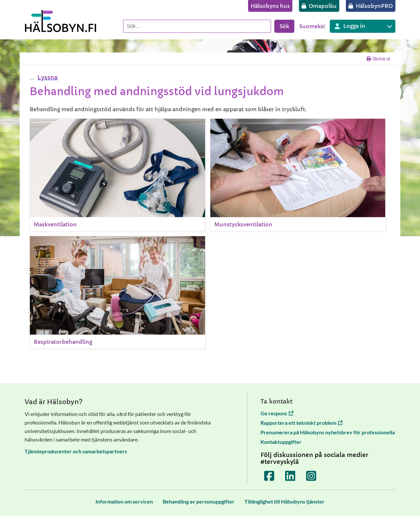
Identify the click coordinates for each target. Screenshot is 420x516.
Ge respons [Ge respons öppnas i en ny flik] (277, 413)
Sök (284, 26)
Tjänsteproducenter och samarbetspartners (76, 451)
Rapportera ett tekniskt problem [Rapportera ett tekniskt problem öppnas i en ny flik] (302, 423)
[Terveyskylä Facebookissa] (269, 476)
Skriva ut (378, 59)
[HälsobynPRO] (371, 6)
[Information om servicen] (124, 501)
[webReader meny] (32, 79)
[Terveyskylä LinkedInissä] (290, 476)
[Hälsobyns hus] (270, 6)
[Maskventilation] (117, 175)
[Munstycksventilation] (298, 175)
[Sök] (197, 26)
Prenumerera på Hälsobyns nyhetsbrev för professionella (328, 432)
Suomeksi (312, 26)
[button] (47, 77)
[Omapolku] (319, 6)
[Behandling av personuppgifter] (199, 501)
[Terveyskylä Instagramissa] (311, 476)
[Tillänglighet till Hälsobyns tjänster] (284, 501)
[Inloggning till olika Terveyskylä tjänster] (363, 26)
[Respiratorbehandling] (117, 292)
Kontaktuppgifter (281, 442)
